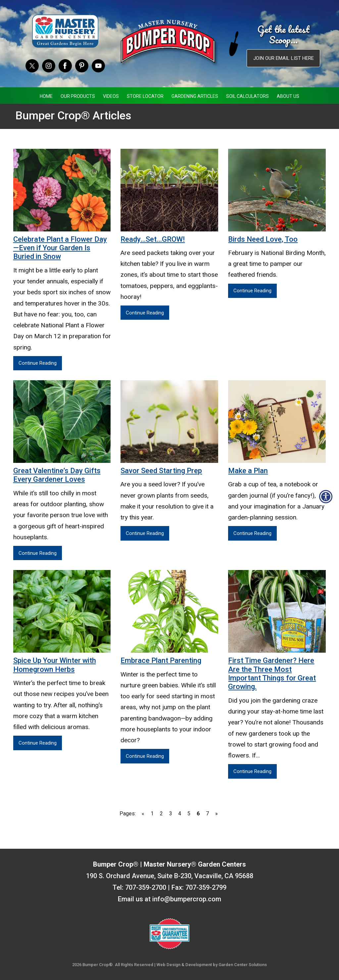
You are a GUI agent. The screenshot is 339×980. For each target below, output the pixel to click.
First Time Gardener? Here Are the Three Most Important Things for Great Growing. (272, 674)
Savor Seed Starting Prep (161, 471)
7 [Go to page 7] (207, 814)
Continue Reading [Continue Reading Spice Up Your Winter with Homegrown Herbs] (38, 743)
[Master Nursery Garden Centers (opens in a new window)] (65, 31)
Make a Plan (248, 471)
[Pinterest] (82, 65)
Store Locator (145, 96)
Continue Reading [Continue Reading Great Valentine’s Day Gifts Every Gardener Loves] (38, 553)
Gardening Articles (195, 96)
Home (46, 96)
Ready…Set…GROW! (153, 239)
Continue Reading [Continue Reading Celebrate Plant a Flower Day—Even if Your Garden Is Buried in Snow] (38, 363)
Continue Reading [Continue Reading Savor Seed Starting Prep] (145, 533)
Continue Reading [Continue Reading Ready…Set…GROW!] (145, 313)
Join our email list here (284, 58)
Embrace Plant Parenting (161, 660)
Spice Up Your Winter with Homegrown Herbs (55, 665)
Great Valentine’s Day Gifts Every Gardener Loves (57, 475)
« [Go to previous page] (143, 814)
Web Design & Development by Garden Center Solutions (212, 965)
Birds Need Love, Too (263, 239)
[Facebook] (65, 65)
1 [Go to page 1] (152, 814)
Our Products (78, 96)
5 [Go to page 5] (189, 814)
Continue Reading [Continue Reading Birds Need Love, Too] (252, 291)
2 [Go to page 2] (161, 814)
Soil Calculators (247, 96)
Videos (111, 96)
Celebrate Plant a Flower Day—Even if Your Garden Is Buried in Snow (60, 248)
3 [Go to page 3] (171, 814)
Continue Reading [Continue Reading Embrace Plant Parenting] (145, 756)
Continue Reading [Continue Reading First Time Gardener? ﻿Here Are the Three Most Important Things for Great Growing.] (252, 771)
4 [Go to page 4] (180, 814)
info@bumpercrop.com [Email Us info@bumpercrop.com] (187, 899)
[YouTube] (98, 65)
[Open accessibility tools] (326, 497)
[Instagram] (49, 65)
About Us (288, 96)
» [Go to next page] (217, 814)
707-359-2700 (146, 887)
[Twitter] (32, 65)
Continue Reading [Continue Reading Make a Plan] (252, 533)
